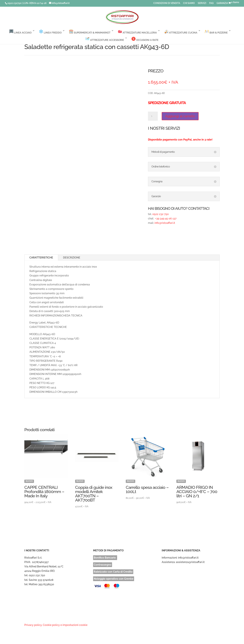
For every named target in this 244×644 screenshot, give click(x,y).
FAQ (211, 3)
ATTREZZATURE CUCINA (181, 32)
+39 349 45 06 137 (166, 219)
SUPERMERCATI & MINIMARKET (90, 32)
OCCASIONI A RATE (145, 39)
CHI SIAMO (189, 3)
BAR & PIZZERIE (216, 32)
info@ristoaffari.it (165, 223)
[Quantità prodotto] (153, 116)
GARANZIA (222, 3)
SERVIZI (202, 3)
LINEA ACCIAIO (20, 32)
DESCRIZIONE (72, 258)
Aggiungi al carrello (180, 116)
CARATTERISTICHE (41, 258)
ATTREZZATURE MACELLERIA (137, 32)
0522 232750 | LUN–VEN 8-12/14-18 (27, 3)
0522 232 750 (161, 214)
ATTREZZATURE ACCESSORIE (105, 39)
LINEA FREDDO (50, 32)
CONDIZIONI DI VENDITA (167, 3)
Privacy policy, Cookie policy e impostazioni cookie (56, 625)
